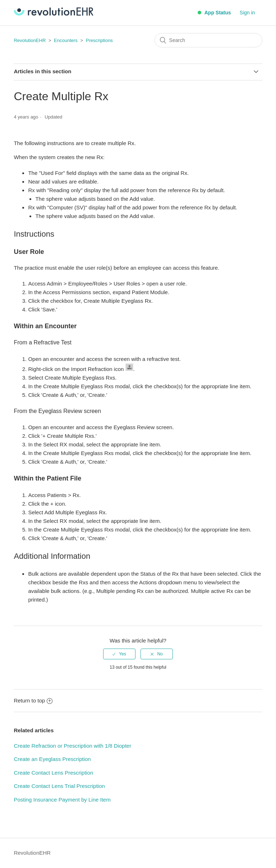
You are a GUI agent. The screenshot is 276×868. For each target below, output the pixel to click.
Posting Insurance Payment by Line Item (62, 800)
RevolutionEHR (30, 40)
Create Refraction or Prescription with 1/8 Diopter (72, 746)
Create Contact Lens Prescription (53, 773)
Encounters (66, 40)
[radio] (119, 654)
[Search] (208, 40)
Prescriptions (99, 40)
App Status (214, 13)
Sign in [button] (247, 13)
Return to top (33, 700)
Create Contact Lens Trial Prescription (59, 786)
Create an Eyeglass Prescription (52, 759)
